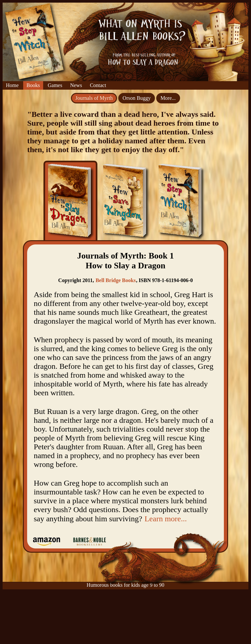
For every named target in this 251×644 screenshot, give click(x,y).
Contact (98, 85)
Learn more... (166, 519)
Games (55, 85)
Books (33, 85)
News (76, 85)
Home (12, 85)
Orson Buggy (137, 98)
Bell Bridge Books (116, 280)
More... (168, 98)
